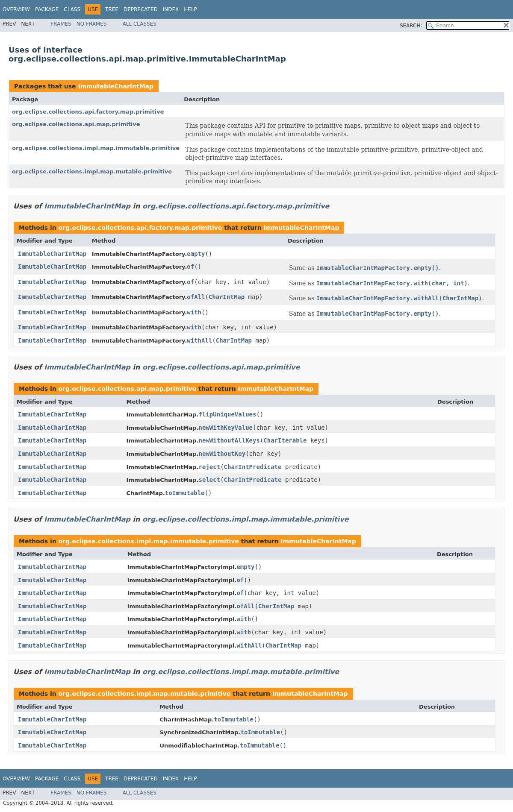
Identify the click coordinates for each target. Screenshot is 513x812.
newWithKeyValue (226, 428)
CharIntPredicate (253, 467)
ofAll (196, 297)
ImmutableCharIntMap (116, 86)
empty (196, 254)
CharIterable (285, 440)
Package (47, 9)
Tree (112, 9)
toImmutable (185, 493)
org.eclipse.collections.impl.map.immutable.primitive (96, 148)
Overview (16, 9)
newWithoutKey (222, 454)
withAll (199, 340)
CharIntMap (227, 297)
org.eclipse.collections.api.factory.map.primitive (88, 112)
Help (190, 9)
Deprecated (141, 9)
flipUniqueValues (228, 414)
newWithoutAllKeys (229, 440)
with (194, 312)
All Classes (140, 24)
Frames (61, 24)
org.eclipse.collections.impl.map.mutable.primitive (92, 171)
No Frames (92, 24)
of (190, 267)
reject (210, 467)
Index (171, 9)
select (210, 480)
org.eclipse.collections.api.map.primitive (76, 124)
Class (72, 9)
